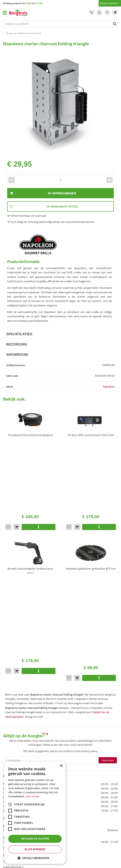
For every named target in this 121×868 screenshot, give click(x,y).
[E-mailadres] (60, 592)
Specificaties (19, 334)
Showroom (17, 355)
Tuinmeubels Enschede (75, 809)
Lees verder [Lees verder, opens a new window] (32, 796)
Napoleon (109, 386)
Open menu (5, 13)
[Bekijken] (115, 12)
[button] (35, 858)
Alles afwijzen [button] (35, 849)
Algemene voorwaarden (18, 753)
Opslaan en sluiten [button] (35, 839)
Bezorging (17, 344)
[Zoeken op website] (60, 24)
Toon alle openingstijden (18, 679)
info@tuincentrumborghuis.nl (22, 720)
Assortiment (11, 758)
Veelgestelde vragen (15, 748)
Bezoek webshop (110, 3)
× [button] (61, 766)
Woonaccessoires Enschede (77, 818)
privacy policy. (89, 582)
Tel (92, 12)
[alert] (35, 813)
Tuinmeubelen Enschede (76, 813)
